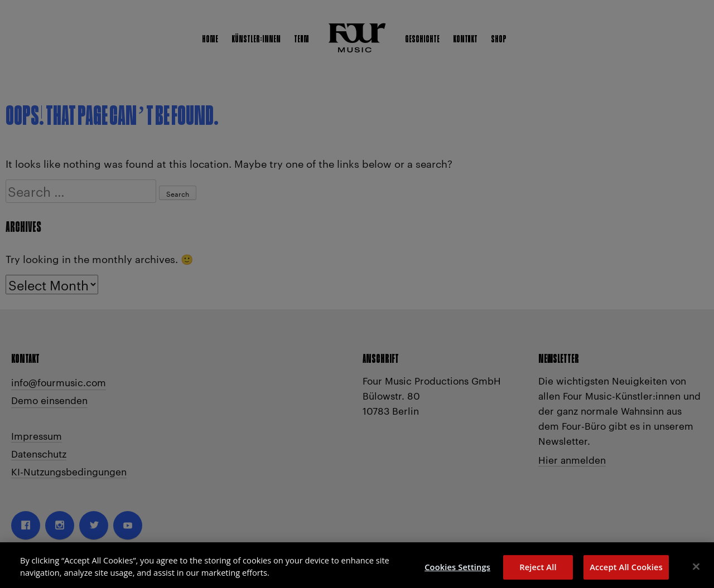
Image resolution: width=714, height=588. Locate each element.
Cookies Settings (457, 571)
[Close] (696, 570)
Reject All (538, 571)
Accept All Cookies (626, 571)
